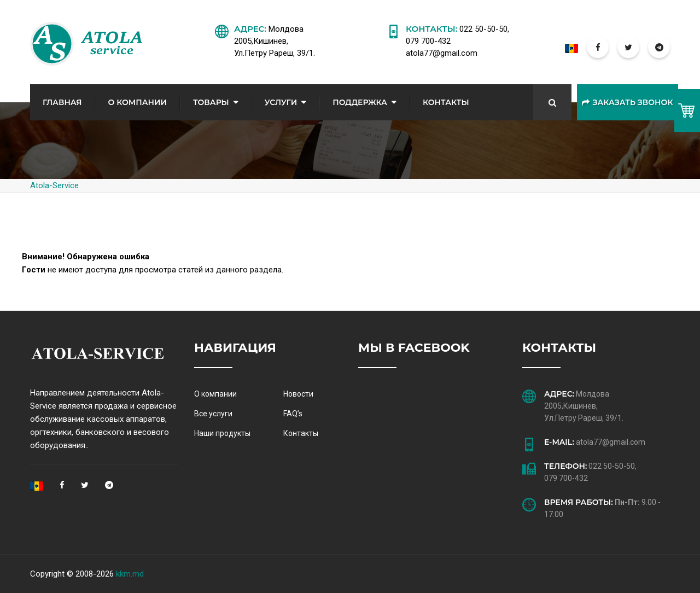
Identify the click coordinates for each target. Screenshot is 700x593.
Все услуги (213, 414)
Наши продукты (222, 433)
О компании (215, 394)
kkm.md (130, 574)
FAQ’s (293, 414)
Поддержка (360, 102)
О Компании (137, 102)
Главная (62, 102)
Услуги (281, 102)
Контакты (446, 102)
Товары (211, 102)
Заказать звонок (627, 102)
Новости (298, 394)
